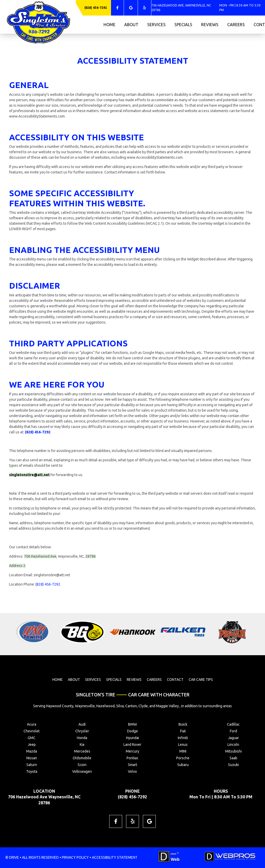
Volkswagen (82, 771)
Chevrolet (32, 731)
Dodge (132, 731)
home (109, 25)
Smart (132, 765)
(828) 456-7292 (96, 8)
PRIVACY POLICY (75, 857)
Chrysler (82, 731)
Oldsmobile (82, 758)
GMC (32, 738)
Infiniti (183, 738)
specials (183, 25)
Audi (82, 724)
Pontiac (132, 758)
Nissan (32, 758)
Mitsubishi (233, 751)
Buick (183, 724)
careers (236, 25)
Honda (82, 738)
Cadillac (233, 724)
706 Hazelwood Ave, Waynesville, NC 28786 (181, 8)
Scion (82, 765)
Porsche (183, 758)
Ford (233, 731)
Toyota (32, 771)
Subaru (183, 765)
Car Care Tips (201, 680)
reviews (210, 25)
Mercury (132, 751)
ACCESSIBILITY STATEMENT (115, 857)
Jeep (32, 745)
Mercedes (82, 751)
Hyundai (132, 738)
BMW (132, 724)
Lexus (183, 745)
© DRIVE (12, 857)
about (131, 25)
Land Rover (132, 745)
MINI (183, 751)
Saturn (32, 765)
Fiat (183, 731)
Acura (32, 724)
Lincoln (233, 745)
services (156, 25)
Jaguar (233, 738)
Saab (233, 758)
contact (175, 680)
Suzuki (233, 765)
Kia (82, 745)
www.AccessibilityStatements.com (37, 116)
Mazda (32, 751)
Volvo (132, 771)
